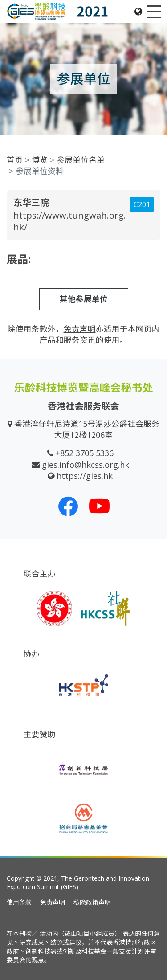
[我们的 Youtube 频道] (99, 506)
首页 (15, 160)
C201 (142, 204)
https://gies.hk (85, 476)
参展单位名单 (81, 160)
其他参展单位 (84, 299)
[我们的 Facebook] (68, 506)
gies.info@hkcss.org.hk (86, 465)
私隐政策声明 (92, 902)
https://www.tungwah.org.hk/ (70, 221)
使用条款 (19, 902)
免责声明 (53, 902)
